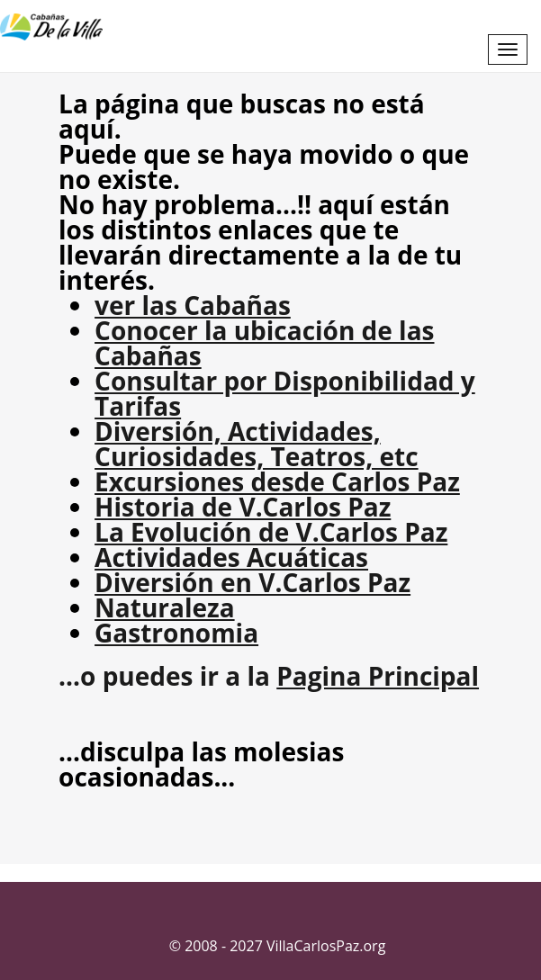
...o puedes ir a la (269, 676)
